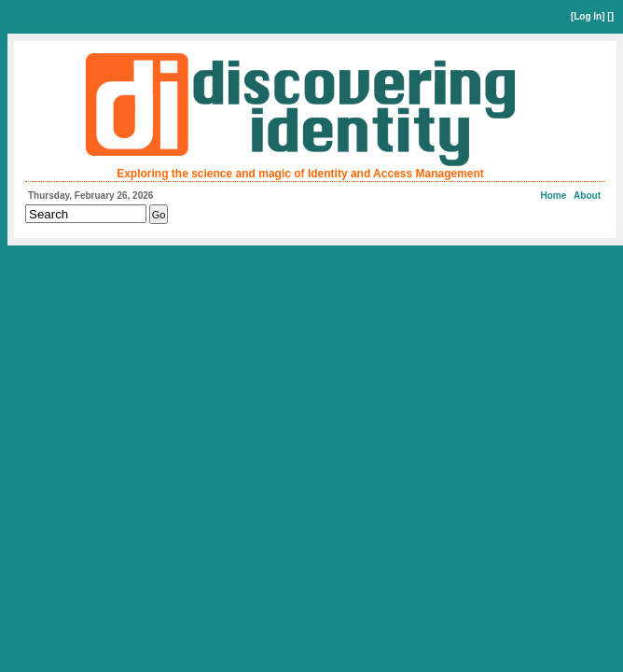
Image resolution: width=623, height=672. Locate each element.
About (587, 196)
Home (554, 196)
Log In (588, 16)
